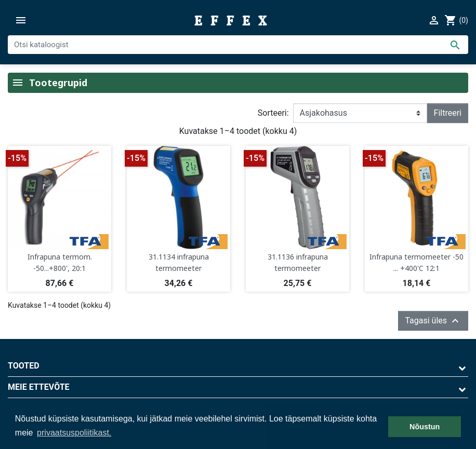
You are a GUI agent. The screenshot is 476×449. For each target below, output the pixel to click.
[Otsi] (238, 45)
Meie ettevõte (39, 387)
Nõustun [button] (425, 427)
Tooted (24, 366)
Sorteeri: (273, 113)
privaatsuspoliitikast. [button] (74, 433)
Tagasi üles (433, 321)
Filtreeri (448, 113)
